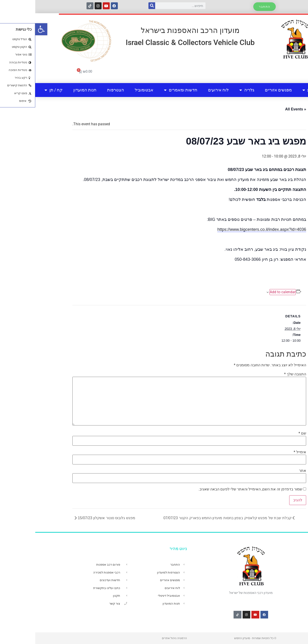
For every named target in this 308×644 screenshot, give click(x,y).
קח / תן (18, 90)
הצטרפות (80, 90)
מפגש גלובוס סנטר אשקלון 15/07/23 (71, 518)
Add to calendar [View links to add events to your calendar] (247, 292)
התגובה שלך (260, 374)
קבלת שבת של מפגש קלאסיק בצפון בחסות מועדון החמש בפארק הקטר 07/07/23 (193, 518)
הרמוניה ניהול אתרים (139, 638)
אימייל (265, 452)
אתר (267, 471)
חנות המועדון (50, 90)
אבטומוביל (109, 90)
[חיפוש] (117, 6)
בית (296, 90)
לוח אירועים (183, 90)
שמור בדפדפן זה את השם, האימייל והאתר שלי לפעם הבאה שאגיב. (215, 489)
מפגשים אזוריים (243, 90)
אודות (275, 90)
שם (267, 433)
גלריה (212, 90)
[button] (6, 29)
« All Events (260, 109)
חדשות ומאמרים (145, 90)
